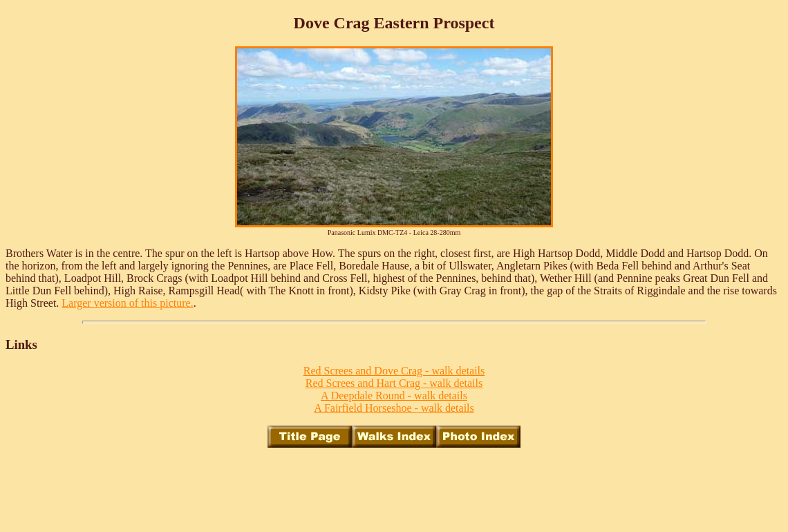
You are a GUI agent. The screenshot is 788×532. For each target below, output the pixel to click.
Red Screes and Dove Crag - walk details (394, 371)
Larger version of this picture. (127, 303)
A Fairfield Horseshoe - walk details (394, 408)
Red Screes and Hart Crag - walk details (394, 383)
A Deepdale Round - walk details (394, 396)
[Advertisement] (394, 490)
